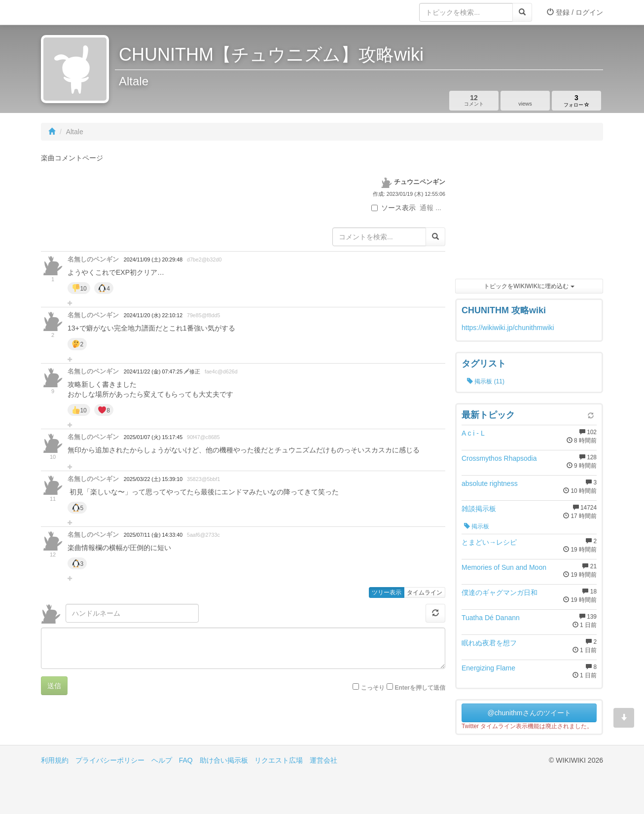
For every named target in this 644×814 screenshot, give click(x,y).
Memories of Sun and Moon (504, 567)
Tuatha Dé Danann (491, 618)
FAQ (186, 760)
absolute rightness (490, 483)
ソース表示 (394, 208)
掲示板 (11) (486, 381)
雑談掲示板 (479, 509)
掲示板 (477, 526)
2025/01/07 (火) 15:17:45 (153, 437)
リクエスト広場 (279, 760)
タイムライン (425, 592)
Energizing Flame (488, 668)
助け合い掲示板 (224, 760)
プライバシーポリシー (110, 760)
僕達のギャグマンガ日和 (500, 592)
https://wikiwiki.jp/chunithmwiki (508, 328)
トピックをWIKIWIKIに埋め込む (529, 286)
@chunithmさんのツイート (529, 713)
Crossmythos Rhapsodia (499, 458)
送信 (54, 686)
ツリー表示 (387, 592)
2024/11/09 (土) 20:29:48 (153, 259)
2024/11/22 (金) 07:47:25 (154, 371)
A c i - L (473, 433)
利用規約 (55, 760)
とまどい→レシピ (489, 542)
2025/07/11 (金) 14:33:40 (153, 535)
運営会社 (323, 760)
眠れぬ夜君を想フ (489, 643)
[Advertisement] (529, 212)
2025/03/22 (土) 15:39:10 (153, 479)
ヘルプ (162, 760)
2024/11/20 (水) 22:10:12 (153, 315)
